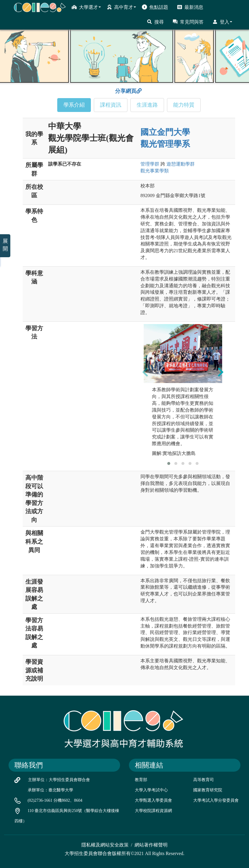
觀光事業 (155, 171)
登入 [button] (222, 22)
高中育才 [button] (121, 7)
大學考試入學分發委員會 (216, 800)
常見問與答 (188, 22)
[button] (169, 463)
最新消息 (190, 7)
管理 (150, 164)
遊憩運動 (181, 164)
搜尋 (155, 22)
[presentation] (145, 372)
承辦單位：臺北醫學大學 (50, 790)
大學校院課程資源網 (153, 811)
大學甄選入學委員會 (153, 800)
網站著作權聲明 (151, 845)
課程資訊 (111, 105)
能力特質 (184, 105)
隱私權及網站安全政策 (105, 845)
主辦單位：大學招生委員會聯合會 (59, 780)
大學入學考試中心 (151, 790)
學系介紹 (74, 105)
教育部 (141, 780)
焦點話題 (155, 7)
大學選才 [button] (86, 7)
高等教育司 (204, 780)
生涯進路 (147, 105)
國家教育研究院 (208, 790)
